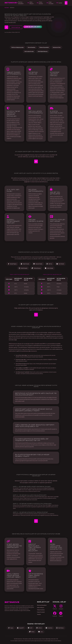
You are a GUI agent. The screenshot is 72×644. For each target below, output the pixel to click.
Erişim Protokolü (50, 3)
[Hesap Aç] (66, 3)
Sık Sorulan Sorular (29, 51)
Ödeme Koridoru (40, 3)
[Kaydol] (36, 315)
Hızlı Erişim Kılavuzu (43, 51)
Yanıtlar (59, 3)
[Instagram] (61, 607)
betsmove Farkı (57, 47)
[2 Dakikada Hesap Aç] (6, 27)
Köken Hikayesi (30, 3)
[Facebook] (55, 614)
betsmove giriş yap (16, 27)
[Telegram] (61, 614)
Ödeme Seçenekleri (44, 47)
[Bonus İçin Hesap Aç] (36, 161)
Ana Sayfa (7, 8)
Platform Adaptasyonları (18, 47)
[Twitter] (55, 607)
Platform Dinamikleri (20, 3)
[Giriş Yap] (36, 521)
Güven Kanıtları (32, 47)
